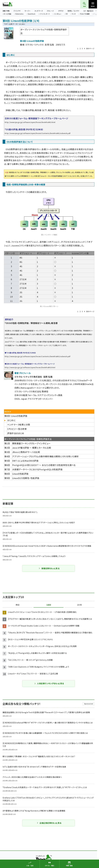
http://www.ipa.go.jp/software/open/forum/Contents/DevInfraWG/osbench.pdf (38, 133)
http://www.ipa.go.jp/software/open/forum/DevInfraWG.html (30, 122)
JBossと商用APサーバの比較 (26, 452)
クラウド (61, 11)
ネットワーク (39, 11)
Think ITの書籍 (85, 14)
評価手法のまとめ (16, 433)
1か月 (79, 605)
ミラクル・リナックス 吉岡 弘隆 (40, 45)
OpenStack (32, 14)
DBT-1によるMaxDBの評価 (25, 461)
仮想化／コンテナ (73, 11)
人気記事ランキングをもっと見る (49, 683)
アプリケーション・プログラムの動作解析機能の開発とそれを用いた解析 (45, 456)
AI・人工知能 (7, 14)
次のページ (90, 48)
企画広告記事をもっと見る (49, 823)
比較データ (13, 24)
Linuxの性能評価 (20, 474)
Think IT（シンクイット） (12, 4)
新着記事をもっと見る (49, 568)
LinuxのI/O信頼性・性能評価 (26, 478)
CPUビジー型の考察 (17, 429)
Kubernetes (19, 14)
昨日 (18, 605)
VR (67, 14)
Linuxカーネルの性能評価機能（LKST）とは (56, 176)
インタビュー (58, 14)
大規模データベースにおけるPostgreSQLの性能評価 (37, 469)
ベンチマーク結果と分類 (19, 425)
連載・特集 (6, 11)
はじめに (11, 420)
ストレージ (50, 11)
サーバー (27, 11)
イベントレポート (45, 14)
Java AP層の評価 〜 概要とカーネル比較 (32, 448)
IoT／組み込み (88, 11)
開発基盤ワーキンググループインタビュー (31, 443)
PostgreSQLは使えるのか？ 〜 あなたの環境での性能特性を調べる (44, 465)
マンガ (74, 14)
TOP (6, 24)
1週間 (49, 605)
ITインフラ (17, 11)
